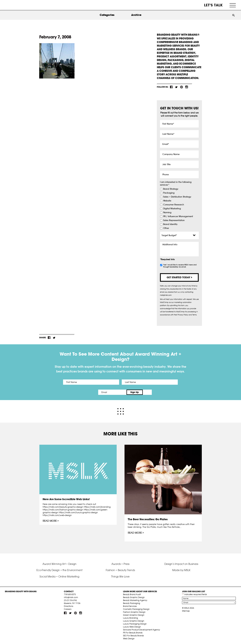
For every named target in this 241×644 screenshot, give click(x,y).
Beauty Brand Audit (132, 594)
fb (171, 87)
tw (176, 87)
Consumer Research (174, 205)
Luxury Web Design (132, 627)
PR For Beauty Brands (133, 632)
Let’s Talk (213, 5)
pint (182, 87)
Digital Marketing (172, 209)
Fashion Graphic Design (134, 612)
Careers (68, 609)
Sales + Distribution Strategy (177, 197)
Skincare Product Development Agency (141, 630)
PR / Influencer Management (178, 216)
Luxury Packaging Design (135, 624)
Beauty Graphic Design (134, 597)
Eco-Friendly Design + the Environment (59, 570)
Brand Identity (170, 224)
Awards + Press (120, 564)
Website (167, 201)
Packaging (169, 193)
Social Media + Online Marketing (59, 576)
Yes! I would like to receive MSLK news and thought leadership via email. (180, 266)
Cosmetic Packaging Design (136, 609)
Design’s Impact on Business (181, 564)
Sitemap (186, 611)
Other (166, 228)
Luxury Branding (130, 618)
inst (187, 87)
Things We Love (120, 576)
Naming (167, 213)
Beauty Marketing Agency (135, 600)
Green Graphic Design (134, 615)
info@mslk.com (71, 597)
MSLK (17, 5)
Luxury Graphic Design (134, 621)
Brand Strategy (171, 189)
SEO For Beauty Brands (133, 635)
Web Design (129, 638)
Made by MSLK (181, 570)
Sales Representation (174, 220)
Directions (69, 606)
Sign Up (148, 392)
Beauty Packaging (132, 603)
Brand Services (130, 606)
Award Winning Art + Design (59, 564)
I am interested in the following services (176, 184)
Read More (50, 521)
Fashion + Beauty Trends (120, 570)
